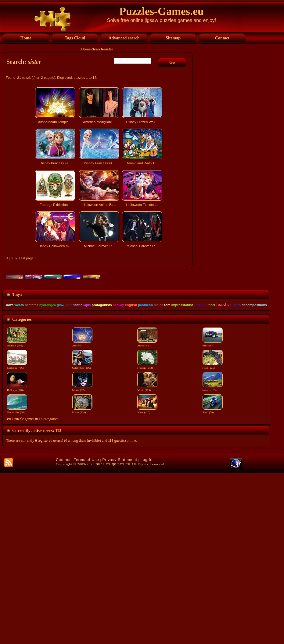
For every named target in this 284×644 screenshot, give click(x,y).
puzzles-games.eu (113, 635)
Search (97, 49)
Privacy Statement (120, 631)
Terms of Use (86, 631)
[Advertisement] (98, 304)
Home (86, 49)
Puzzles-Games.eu (162, 11)
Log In (147, 631)
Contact (63, 631)
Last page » (28, 258)
